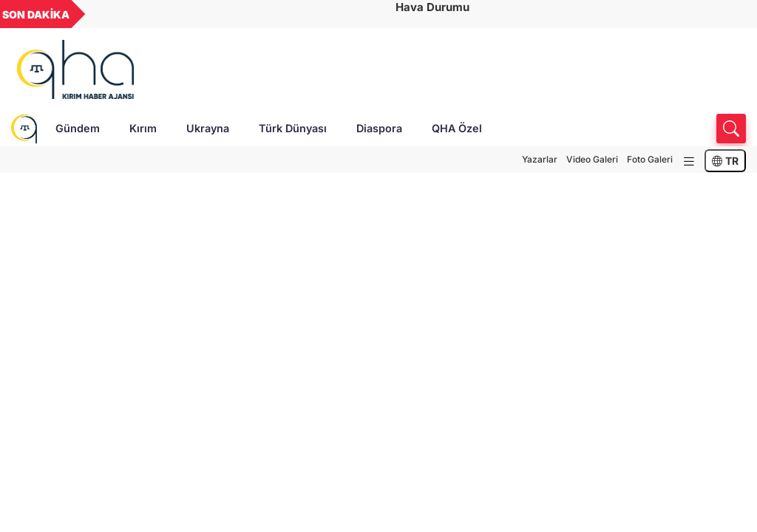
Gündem (78, 128)
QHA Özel (457, 128)
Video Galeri (592, 159)
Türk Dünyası (293, 128)
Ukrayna (208, 128)
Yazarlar (540, 159)
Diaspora (379, 128)
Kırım (143, 128)
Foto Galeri (650, 159)
